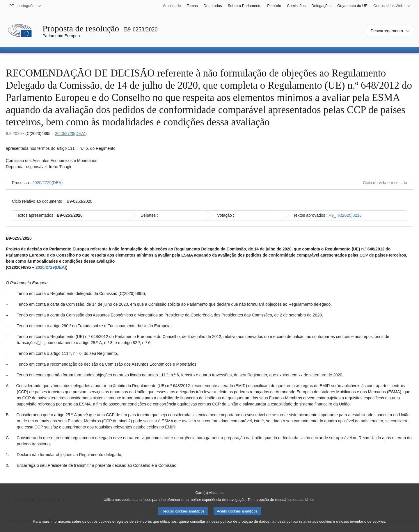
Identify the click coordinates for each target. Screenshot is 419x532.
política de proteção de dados (245, 527)
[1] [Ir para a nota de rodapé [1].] (39, 343)
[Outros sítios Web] (392, 6)
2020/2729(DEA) (70, 134)
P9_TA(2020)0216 (345, 215)
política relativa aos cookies (309, 527)
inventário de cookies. (368, 527)
